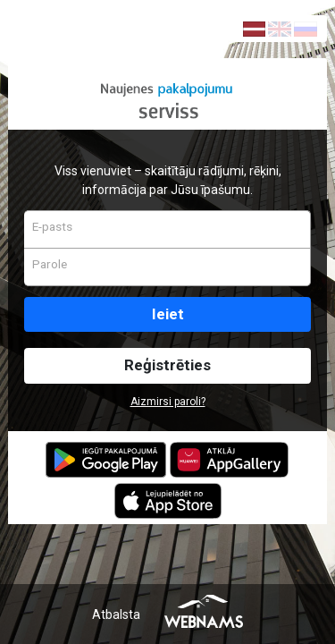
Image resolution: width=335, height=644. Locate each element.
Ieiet (168, 314)
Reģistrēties (167, 365)
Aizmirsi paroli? (168, 402)
